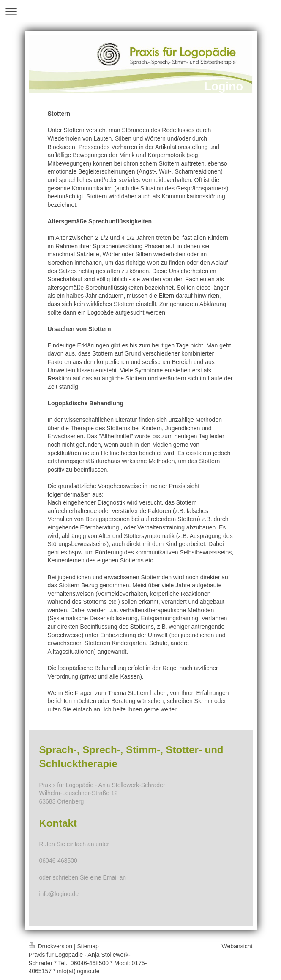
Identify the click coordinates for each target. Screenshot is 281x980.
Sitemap (88, 946)
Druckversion (51, 946)
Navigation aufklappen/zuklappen (140, 11)
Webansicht (237, 946)
